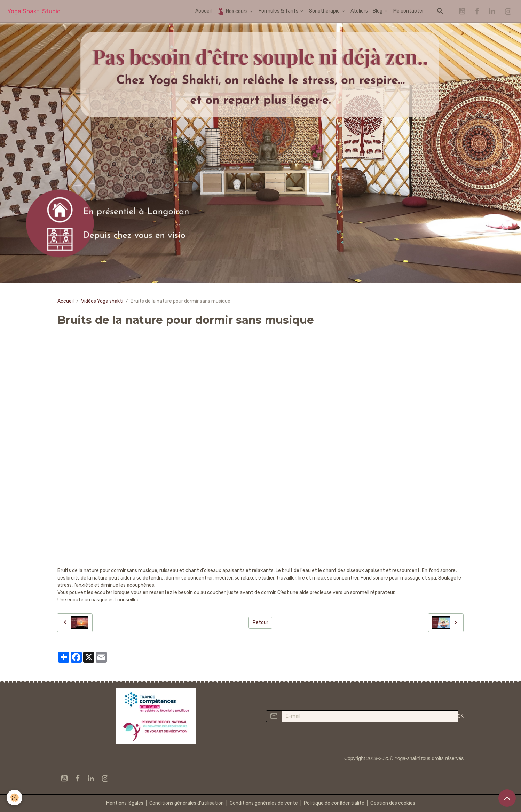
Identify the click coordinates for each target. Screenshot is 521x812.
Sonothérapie (325, 11)
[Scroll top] (507, 798)
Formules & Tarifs (279, 11)
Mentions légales (125, 803)
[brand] (34, 11)
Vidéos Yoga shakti (102, 301)
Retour (260, 622)
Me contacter (409, 11)
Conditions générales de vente (264, 803)
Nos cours (233, 11)
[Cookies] (15, 798)
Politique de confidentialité (334, 803)
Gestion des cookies (393, 803)
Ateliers (359, 11)
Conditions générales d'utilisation (187, 803)
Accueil (203, 11)
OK (461, 716)
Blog (378, 11)
